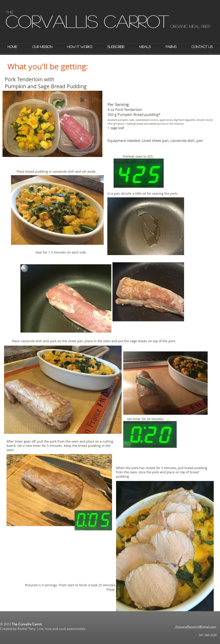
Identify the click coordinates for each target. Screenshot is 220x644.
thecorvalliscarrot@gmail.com (195, 626)
